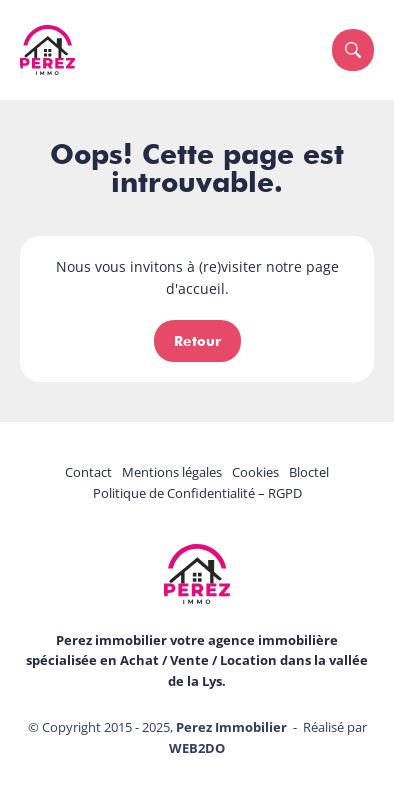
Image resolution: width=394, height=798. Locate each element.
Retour (197, 341)
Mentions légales (172, 472)
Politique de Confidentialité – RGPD (197, 493)
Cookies (255, 472)
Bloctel (309, 472)
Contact (88, 472)
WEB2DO (197, 748)
